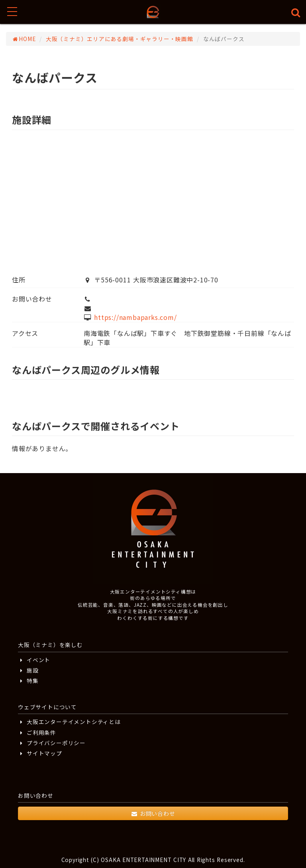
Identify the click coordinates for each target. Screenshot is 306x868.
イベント (34, 660)
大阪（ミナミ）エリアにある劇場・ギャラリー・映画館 (120, 39)
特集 (28, 681)
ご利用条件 (37, 732)
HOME (24, 39)
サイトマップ (40, 753)
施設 (28, 670)
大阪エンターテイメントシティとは (69, 722)
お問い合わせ (153, 813)
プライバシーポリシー (52, 743)
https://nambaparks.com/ (135, 317)
